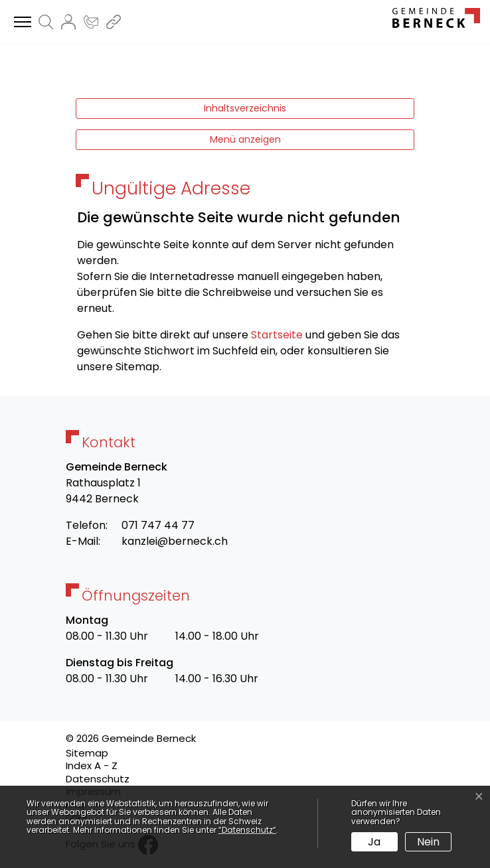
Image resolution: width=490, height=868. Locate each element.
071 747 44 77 (158, 525)
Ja (374, 842)
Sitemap (87, 753)
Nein (428, 842)
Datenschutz (98, 779)
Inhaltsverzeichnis (245, 108)
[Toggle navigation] (21, 23)
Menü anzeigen (245, 139)
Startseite (277, 335)
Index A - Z (92, 765)
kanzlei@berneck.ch (175, 541)
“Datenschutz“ (247, 830)
